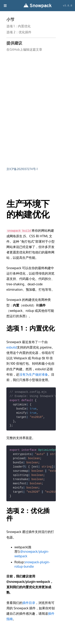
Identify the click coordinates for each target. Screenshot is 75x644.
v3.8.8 (68, 6)
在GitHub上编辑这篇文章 (24, 49)
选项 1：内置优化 (18, 26)
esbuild (12, 347)
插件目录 (29, 603)
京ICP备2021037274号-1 (22, 169)
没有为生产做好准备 (34, 374)
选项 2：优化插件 (19, 32)
